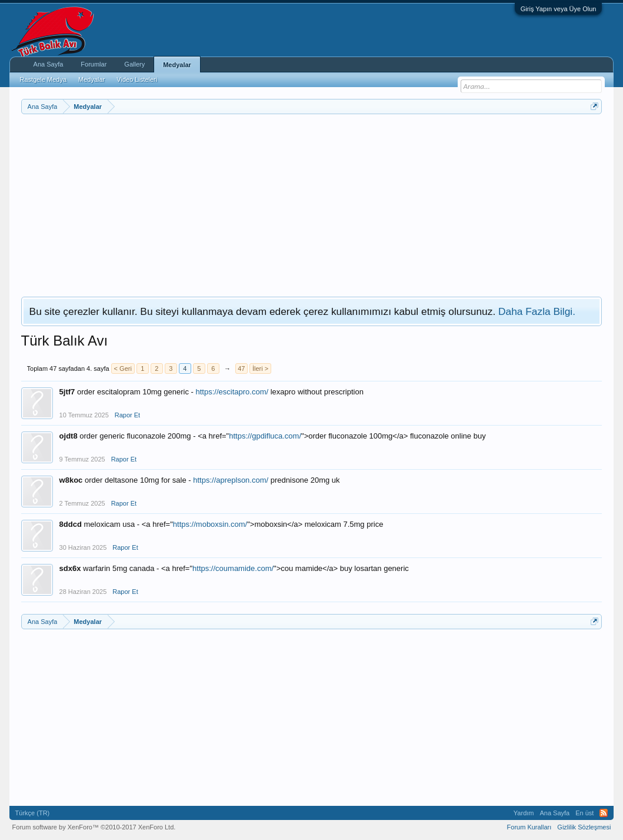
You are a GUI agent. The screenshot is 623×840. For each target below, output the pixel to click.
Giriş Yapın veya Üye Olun (559, 9)
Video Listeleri (137, 79)
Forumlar (94, 64)
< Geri (123, 368)
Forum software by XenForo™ (94, 827)
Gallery (134, 64)
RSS (604, 813)
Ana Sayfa (49, 64)
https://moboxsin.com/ (210, 524)
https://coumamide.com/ (233, 568)
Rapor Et (127, 415)
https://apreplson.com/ (231, 480)
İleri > (260, 368)
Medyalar (177, 65)
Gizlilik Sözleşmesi (584, 827)
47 (241, 368)
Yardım (524, 813)
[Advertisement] (312, 202)
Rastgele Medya (44, 79)
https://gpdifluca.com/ (265, 436)
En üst (584, 813)
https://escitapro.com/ (232, 392)
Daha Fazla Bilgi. (537, 311)
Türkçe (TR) (33, 813)
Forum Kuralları (529, 827)
